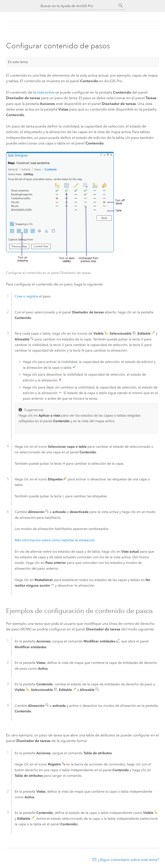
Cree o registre (27, 296)
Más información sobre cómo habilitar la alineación (55, 540)
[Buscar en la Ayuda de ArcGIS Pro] (78, 6)
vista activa (46, 92)
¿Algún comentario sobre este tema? (128, 860)
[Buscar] (121, 6)
